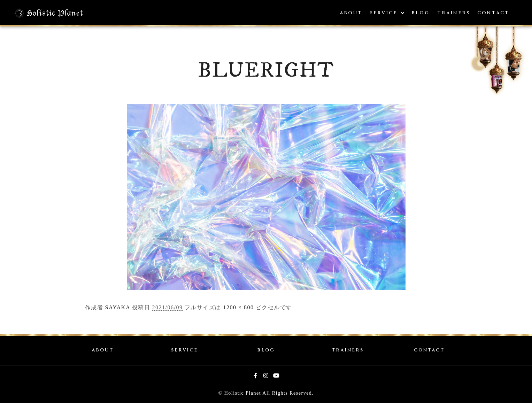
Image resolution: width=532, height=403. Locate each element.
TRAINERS (348, 350)
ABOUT (103, 350)
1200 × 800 (238, 307)
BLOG (266, 350)
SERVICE (184, 350)
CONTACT (429, 350)
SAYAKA (118, 307)
